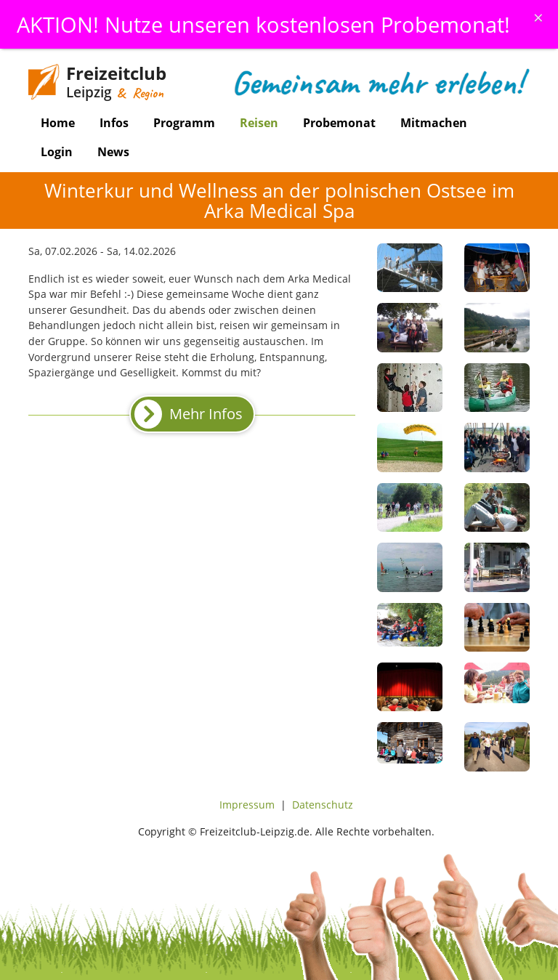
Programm (184, 123)
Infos (114, 123)
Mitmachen (434, 123)
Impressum (247, 805)
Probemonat (339, 123)
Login (57, 152)
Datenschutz (323, 805)
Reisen (259, 123)
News (113, 152)
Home (58, 123)
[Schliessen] (538, 17)
